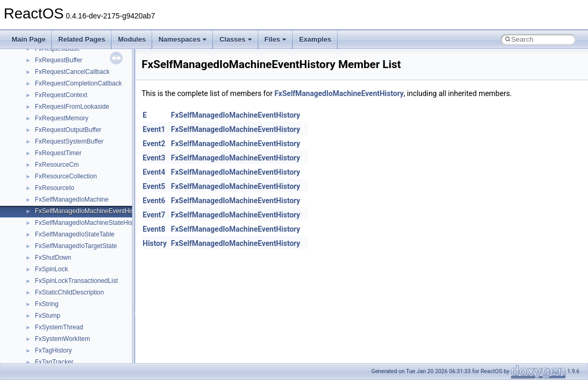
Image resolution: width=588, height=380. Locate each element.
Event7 (154, 215)
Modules (132, 39)
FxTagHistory (53, 350)
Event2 (154, 144)
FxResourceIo (55, 188)
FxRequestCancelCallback (72, 72)
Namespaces (183, 39)
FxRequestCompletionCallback (78, 83)
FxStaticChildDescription (69, 292)
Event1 (154, 129)
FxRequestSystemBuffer (69, 141)
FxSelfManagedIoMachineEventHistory (90, 211)
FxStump (48, 316)
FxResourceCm (57, 165)
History (155, 243)
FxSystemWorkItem (62, 339)
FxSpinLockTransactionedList (76, 281)
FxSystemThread (59, 327)
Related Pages (82, 39)
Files (276, 39)
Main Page (29, 39)
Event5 (154, 186)
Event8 (154, 229)
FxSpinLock (52, 269)
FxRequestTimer (58, 153)
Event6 (154, 201)
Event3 (154, 158)
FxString (47, 304)
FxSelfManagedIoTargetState (76, 246)
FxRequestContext (61, 95)
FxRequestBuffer (59, 60)
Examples (315, 39)
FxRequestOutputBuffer (68, 130)
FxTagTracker (54, 362)
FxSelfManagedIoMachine (72, 199)
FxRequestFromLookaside (72, 107)
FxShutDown (53, 258)
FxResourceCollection (66, 176)
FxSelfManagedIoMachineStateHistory (89, 223)
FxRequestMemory (62, 118)
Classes (235, 39)
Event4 (154, 172)
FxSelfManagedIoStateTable (75, 234)
